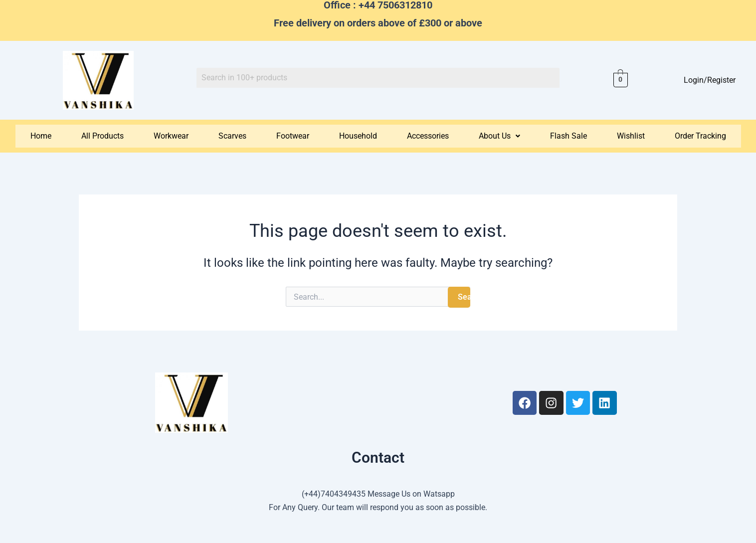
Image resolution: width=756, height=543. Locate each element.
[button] (499, 136)
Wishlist (631, 136)
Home (41, 136)
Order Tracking (700, 136)
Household (358, 136)
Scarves (232, 136)
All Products (102, 136)
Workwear (171, 136)
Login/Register (710, 80)
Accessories (428, 136)
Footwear (293, 136)
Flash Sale (568, 136)
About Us (499, 136)
